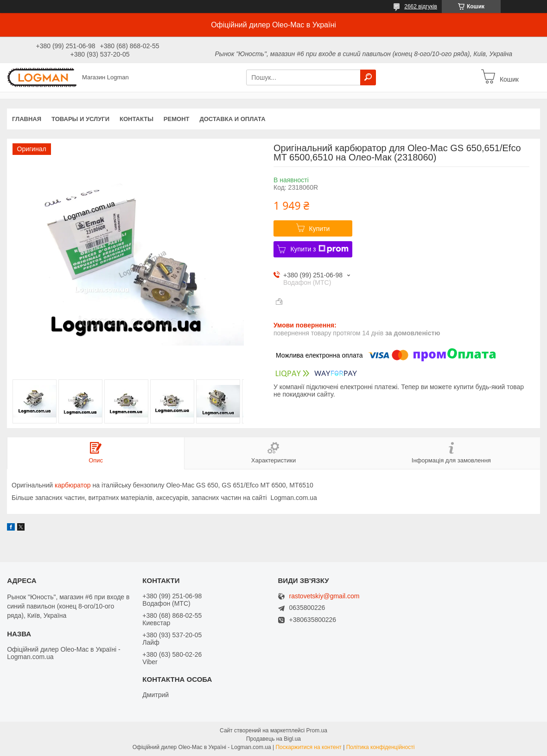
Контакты (137, 119)
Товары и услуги (80, 119)
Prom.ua (317, 730)
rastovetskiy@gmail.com (324, 596)
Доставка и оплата (232, 119)
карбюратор (73, 485)
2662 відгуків (421, 6)
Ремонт (177, 119)
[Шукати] (368, 77)
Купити (320, 229)
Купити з (319, 249)
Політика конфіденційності (381, 747)
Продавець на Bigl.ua (273, 739)
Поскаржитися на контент (308, 747)
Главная (27, 119)
